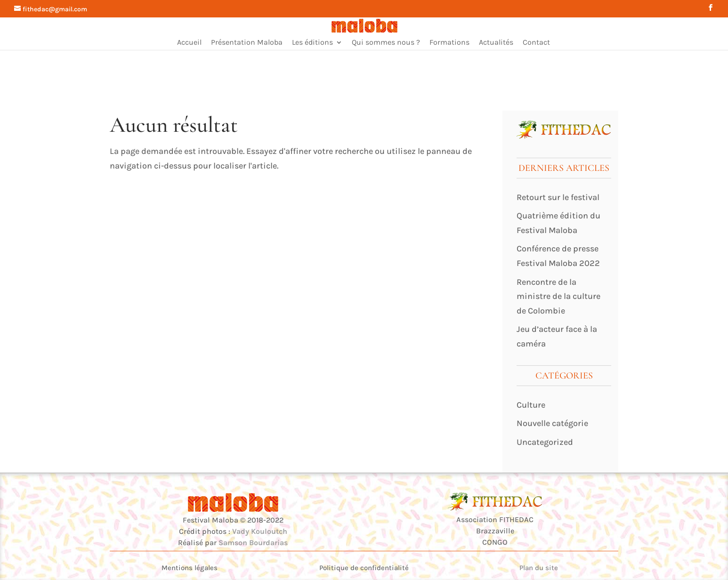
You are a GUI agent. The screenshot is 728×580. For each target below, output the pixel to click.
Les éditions (312, 43)
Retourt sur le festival (558, 197)
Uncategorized (545, 442)
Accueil (189, 43)
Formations (449, 43)
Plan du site (539, 568)
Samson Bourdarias (253, 543)
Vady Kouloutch (260, 531)
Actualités (496, 43)
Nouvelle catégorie (552, 423)
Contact (536, 43)
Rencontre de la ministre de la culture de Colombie (558, 296)
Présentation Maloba (247, 43)
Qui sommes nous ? (386, 43)
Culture (531, 405)
